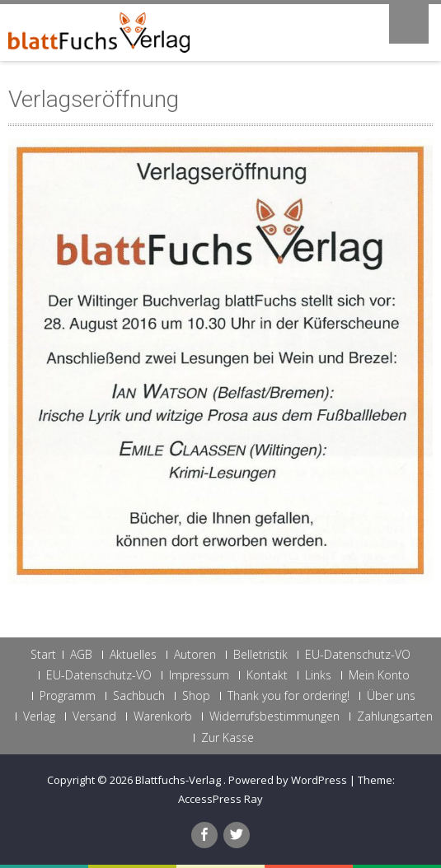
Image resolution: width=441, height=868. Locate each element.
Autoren (195, 655)
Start (43, 655)
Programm (68, 696)
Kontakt (267, 675)
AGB (81, 655)
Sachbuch (139, 696)
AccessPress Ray (220, 799)
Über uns (391, 696)
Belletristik (260, 655)
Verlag (39, 716)
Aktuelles (133, 655)
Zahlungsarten (395, 716)
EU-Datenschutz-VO (358, 655)
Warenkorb (163, 716)
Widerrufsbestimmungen (274, 716)
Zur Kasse (228, 738)
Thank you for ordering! (289, 696)
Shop (196, 696)
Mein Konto (379, 675)
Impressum (199, 675)
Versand (94, 716)
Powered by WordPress (288, 780)
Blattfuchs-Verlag (179, 780)
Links (318, 675)
